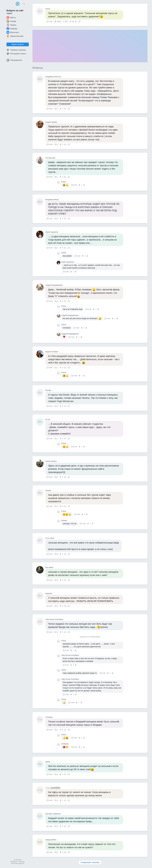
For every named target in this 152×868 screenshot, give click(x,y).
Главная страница (16, 50)
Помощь (22, 862)
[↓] (76, 21)
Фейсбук (12, 29)
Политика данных (18, 863)
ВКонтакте (13, 32)
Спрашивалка (14, 60)
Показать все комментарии (90, 637)
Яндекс (11, 25)
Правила (14, 862)
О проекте (18, 860)
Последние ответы (16, 54)
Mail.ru (11, 18)
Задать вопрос (18, 44)
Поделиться (80, 21)
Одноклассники (15, 36)
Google (11, 21)
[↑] (71, 21)
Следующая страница (90, 862)
